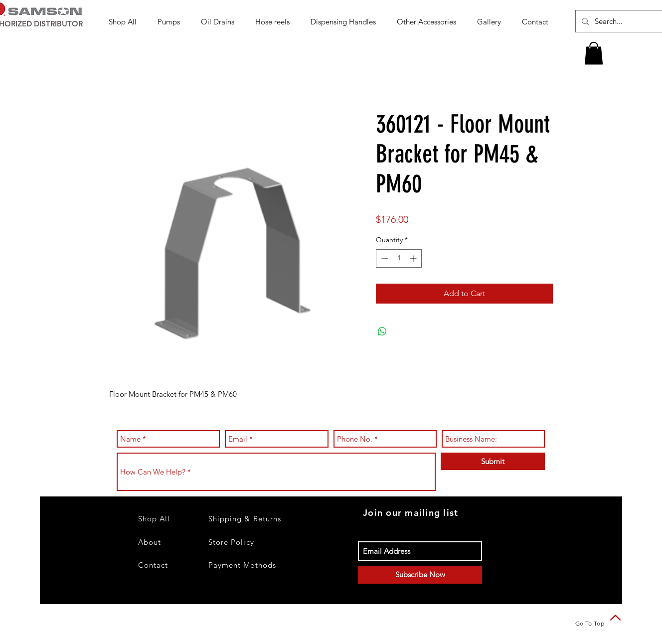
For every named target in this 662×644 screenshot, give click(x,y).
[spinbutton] (399, 258)
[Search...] (622, 21)
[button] (172, 22)
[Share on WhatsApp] (382, 331)
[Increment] (414, 258)
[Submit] (493, 461)
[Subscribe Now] (420, 575)
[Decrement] (384, 258)
